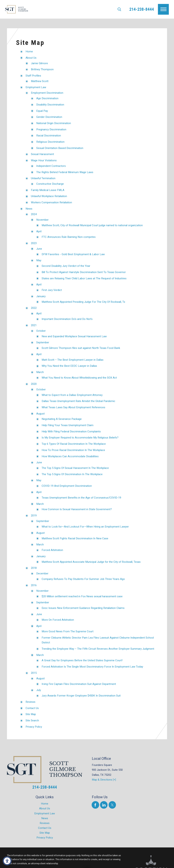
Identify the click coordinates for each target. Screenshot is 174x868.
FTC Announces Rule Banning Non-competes (69, 237)
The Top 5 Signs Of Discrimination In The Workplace (72, 474)
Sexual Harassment (42, 154)
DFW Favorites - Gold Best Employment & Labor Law (73, 254)
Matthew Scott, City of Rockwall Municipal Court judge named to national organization (92, 225)
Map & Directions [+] (104, 780)
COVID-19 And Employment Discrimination (67, 486)
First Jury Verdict (52, 290)
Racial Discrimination (49, 136)
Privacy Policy (34, 727)
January (41, 296)
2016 (34, 585)
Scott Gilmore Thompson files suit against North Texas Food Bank (81, 348)
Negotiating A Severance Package (62, 419)
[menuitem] (45, 804)
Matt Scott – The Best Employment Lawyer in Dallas (73, 360)
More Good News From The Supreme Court (68, 631)
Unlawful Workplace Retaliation (49, 196)
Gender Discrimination (49, 117)
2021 (34, 325)
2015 (34, 673)
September (43, 342)
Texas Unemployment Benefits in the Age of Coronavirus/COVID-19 (81, 498)
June (39, 249)
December (42, 573)
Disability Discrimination (50, 105)
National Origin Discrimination (54, 123)
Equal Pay (42, 111)
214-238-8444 (142, 9)
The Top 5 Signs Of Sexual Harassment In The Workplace (75, 468)
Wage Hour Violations (44, 160)
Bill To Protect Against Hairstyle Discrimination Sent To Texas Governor (84, 272)
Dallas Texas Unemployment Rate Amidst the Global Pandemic (78, 401)
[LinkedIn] (104, 805)
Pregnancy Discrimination (51, 129)
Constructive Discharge (50, 184)
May (39, 260)
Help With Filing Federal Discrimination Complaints (71, 431)
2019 (34, 516)
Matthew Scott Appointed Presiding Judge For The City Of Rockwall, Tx (83, 302)
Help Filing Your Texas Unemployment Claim (68, 425)
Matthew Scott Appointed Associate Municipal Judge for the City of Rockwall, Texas (91, 562)
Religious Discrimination (50, 142)
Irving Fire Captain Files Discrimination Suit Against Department (79, 684)
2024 (34, 214)
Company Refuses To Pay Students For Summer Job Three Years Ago (83, 579)
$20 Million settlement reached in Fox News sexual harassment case (82, 596)
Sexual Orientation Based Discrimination (60, 148)
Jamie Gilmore (39, 63)
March (40, 372)
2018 (34, 568)
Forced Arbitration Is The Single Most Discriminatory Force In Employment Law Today (92, 667)
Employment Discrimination (47, 93)
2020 (34, 384)
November (42, 220)
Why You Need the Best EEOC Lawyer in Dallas (69, 366)
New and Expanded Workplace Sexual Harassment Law (74, 336)
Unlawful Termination (43, 178)
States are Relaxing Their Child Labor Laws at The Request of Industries (84, 278)
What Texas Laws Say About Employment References (73, 407)
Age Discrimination (47, 98)
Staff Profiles (33, 76)
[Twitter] (112, 805)
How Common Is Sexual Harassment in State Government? (77, 509)
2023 (34, 243)
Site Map (31, 714)
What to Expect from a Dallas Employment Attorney (72, 395)
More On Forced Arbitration (58, 620)
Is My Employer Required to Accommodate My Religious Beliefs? (80, 438)
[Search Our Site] (119, 9)
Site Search (32, 720)
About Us (31, 58)
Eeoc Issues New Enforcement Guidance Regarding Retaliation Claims (83, 608)
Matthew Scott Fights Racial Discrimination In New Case (75, 538)
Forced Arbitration (52, 550)
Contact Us (32, 708)
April (39, 231)
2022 (34, 308)
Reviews (30, 702)
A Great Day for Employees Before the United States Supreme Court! (82, 660)
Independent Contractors (51, 166)
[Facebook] (95, 805)
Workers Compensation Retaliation (51, 202)
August (40, 414)
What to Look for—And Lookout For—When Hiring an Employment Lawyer (85, 527)
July (39, 690)
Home (29, 52)
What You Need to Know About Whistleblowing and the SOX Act (79, 378)
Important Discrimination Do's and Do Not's (67, 319)
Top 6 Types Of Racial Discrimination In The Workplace (74, 444)
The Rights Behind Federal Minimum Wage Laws (65, 172)
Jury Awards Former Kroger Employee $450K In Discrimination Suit (81, 696)
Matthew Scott (40, 81)
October (41, 331)
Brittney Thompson (42, 69)
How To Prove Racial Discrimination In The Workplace (73, 450)
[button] (7, 861)
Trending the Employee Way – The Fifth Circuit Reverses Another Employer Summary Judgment (98, 649)
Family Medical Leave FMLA (48, 190)
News (29, 209)
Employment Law (36, 87)
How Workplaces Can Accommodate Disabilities (70, 456)
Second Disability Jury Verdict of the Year (66, 266)
